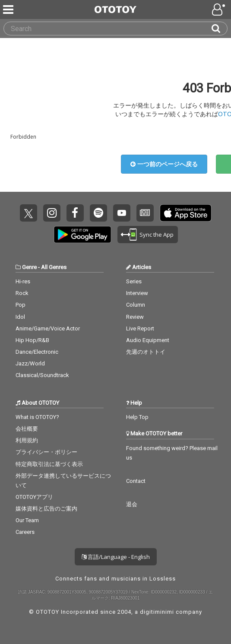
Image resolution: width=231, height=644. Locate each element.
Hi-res (23, 281)
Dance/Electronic (37, 352)
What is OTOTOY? (37, 417)
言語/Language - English (116, 557)
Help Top (137, 417)
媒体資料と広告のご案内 (46, 509)
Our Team (27, 520)
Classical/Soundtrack (42, 375)
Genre (29, 267)
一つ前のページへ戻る (164, 164)
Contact (136, 481)
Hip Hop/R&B (32, 340)
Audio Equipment (148, 340)
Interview (137, 293)
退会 (132, 504)
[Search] (219, 29)
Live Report (140, 328)
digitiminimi (157, 612)
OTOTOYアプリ (34, 497)
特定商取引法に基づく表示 (49, 464)
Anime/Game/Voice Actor (48, 328)
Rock (22, 293)
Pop (21, 305)
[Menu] (9, 10)
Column (136, 305)
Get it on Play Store (82, 235)
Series (134, 281)
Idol (20, 317)
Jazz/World (30, 363)
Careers (25, 532)
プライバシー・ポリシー (46, 452)
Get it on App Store (186, 213)
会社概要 (27, 429)
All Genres (54, 267)
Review (135, 317)
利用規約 (27, 440)
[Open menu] (219, 10)
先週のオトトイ (146, 352)
